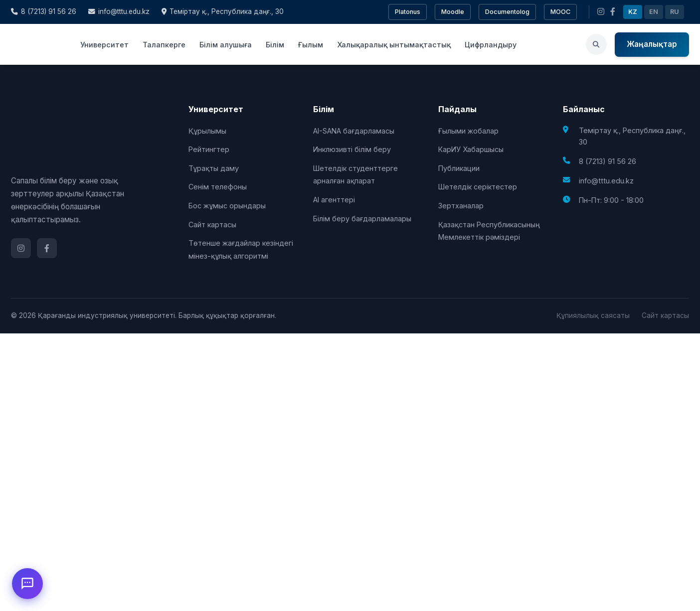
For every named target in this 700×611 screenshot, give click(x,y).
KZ (633, 12)
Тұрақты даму (214, 168)
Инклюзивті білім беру (352, 149)
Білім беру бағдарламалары (362, 219)
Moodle (453, 12)
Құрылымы (207, 131)
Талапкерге (164, 45)
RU (675, 12)
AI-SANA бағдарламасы (354, 131)
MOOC (560, 12)
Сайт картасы (212, 225)
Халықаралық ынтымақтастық (394, 45)
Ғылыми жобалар (468, 131)
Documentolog (507, 12)
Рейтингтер (209, 149)
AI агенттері (334, 200)
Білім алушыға (226, 45)
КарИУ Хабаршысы (471, 149)
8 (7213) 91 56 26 (44, 11)
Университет (104, 45)
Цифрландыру (491, 45)
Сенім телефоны (218, 187)
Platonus (408, 12)
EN (654, 12)
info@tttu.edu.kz (119, 11)
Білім (275, 45)
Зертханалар (461, 206)
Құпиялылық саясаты (593, 315)
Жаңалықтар (652, 44)
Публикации (459, 168)
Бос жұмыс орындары (227, 206)
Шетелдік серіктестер (478, 187)
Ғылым (311, 45)
